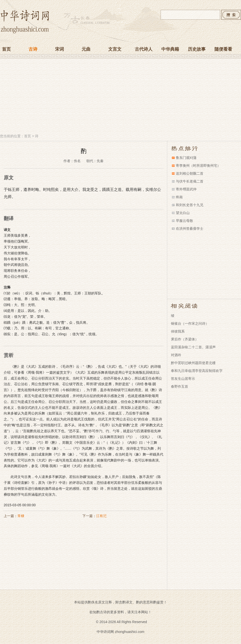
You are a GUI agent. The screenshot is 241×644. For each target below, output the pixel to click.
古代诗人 (144, 49)
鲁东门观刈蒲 (186, 158)
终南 (179, 197)
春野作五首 (180, 386)
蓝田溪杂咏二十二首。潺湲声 (193, 347)
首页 (6, 49)
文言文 (115, 49)
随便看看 (223, 49)
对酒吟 (176, 355)
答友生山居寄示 (183, 379)
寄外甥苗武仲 (186, 189)
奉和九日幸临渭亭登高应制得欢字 (197, 371)
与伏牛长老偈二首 (190, 181)
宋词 (60, 49)
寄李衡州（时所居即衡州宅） (198, 166)
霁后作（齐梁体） (185, 339)
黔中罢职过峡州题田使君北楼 (193, 363)
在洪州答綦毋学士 (190, 229)
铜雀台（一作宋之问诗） (190, 323)
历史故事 (197, 49)
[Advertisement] (120, 97)
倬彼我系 (178, 331)
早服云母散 (184, 221)
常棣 (21, 516)
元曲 (86, 49)
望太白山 (183, 213)
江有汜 (101, 516)
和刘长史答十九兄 (190, 205)
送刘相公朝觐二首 (190, 173)
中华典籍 (170, 49)
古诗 (33, 49)
